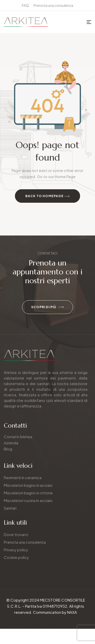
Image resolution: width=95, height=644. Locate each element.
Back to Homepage (48, 196)
